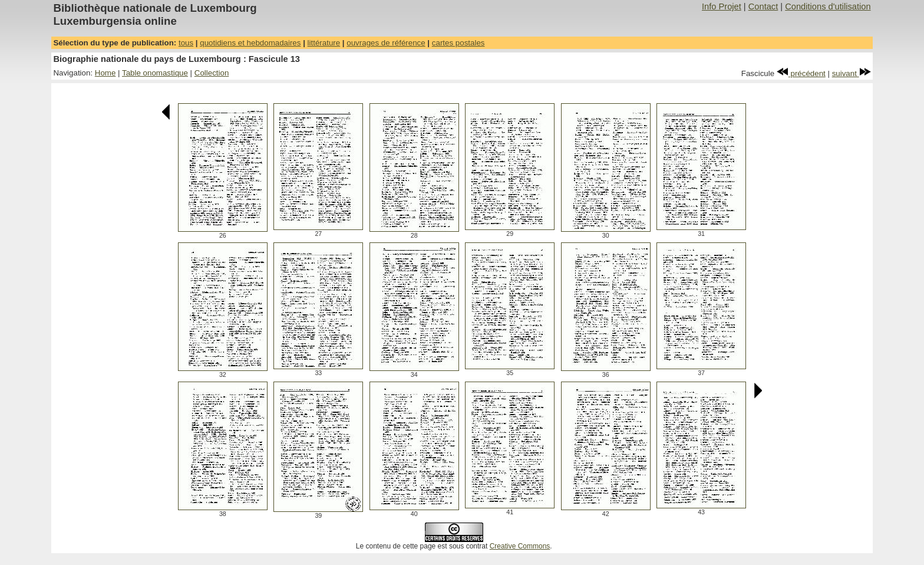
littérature (324, 43)
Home (105, 73)
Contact (763, 6)
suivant (852, 73)
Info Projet (722, 6)
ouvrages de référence (386, 43)
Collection (212, 73)
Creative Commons (520, 546)
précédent (801, 73)
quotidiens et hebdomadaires (250, 43)
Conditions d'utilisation (828, 6)
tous (186, 43)
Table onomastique (155, 73)
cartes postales (458, 43)
